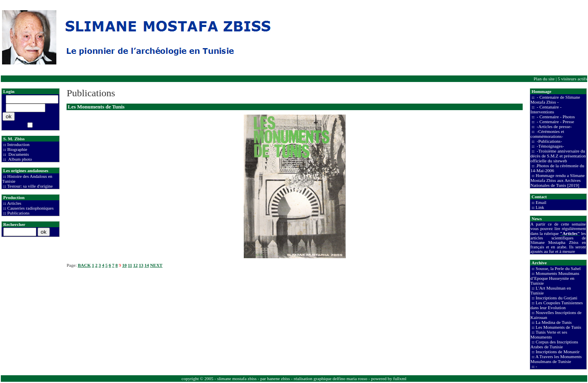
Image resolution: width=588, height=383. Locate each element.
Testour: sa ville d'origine (30, 186)
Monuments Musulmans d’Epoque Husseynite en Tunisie (555, 278)
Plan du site (544, 79)
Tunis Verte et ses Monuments (549, 334)
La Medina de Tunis (554, 322)
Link (540, 207)
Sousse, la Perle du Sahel (558, 268)
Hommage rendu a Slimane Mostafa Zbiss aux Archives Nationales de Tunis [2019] (558, 180)
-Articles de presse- (554, 126)
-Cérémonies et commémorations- (547, 134)
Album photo (20, 159)
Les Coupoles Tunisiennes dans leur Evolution (557, 305)
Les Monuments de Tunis (559, 327)
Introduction (18, 144)
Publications (18, 213)
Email (541, 202)
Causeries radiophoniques (30, 208)
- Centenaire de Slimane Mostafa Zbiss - (555, 100)
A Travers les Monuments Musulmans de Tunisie (556, 359)
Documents (18, 154)
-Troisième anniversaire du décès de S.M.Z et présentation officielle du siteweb (558, 156)
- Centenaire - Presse (555, 122)
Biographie (17, 149)
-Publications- (549, 141)
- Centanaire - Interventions (546, 109)
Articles (14, 203)
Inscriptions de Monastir (558, 352)
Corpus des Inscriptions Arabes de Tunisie (554, 344)
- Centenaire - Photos (555, 117)
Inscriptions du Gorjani (557, 298)
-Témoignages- (550, 146)
